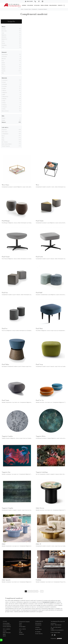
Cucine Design (6, 623)
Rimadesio (4, 45)
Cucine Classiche (7, 626)
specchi (4, 67)
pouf (3, 61)
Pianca (3, 43)
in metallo (4, 99)
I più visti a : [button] (5, 127)
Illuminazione (38, 623)
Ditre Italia (4, 31)
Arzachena (4, 130)
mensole (4, 59)
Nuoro (3, 136)
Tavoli (20, 623)
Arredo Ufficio (38, 629)
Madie (4, 634)
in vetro (4, 109)
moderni (4, 122)
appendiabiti (5, 54)
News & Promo (45, 5)
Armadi (21, 632)
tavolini (4, 71)
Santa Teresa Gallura (7, 144)
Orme (3, 41)
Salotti (4, 636)
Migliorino (4, 35)
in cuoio (4, 82)
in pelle (3, 101)
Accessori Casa (27, 9)
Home (22, 9)
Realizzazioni (53, 5)
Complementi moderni (43, 9)
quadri (3, 63)
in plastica (4, 105)
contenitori (4, 56)
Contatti (60, 5)
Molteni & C (4, 39)
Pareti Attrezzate (7, 632)
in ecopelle (4, 84)
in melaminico (5, 96)
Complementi (34, 9)
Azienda (24, 5)
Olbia (3, 138)
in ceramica (5, 80)
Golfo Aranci (5, 132)
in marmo (4, 90)
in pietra (4, 103)
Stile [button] (3, 116)
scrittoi (3, 65)
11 (42, 591)
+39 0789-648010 (57, 627)
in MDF (3, 94)
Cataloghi (37, 5)
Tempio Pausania (6, 146)
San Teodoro (5, 142)
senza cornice (5, 111)
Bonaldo (4, 29)
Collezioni (30, 5)
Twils (3, 47)
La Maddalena (5, 134)
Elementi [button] (4, 52)
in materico (4, 92)
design (3, 120)
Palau (3, 140)
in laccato (4, 86)
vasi (3, 73)
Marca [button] (4, 27)
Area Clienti (29, 1)
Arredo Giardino (39, 634)
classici (4, 118)
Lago (3, 33)
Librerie (5, 631)
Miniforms (4, 37)
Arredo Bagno (22, 626)
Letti (20, 631)
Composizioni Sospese (24, 622)
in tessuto (4, 107)
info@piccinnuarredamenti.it (57, 630)
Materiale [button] (4, 78)
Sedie (20, 625)
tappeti (4, 69)
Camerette (22, 634)
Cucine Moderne (7, 625)
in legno (4, 88)
